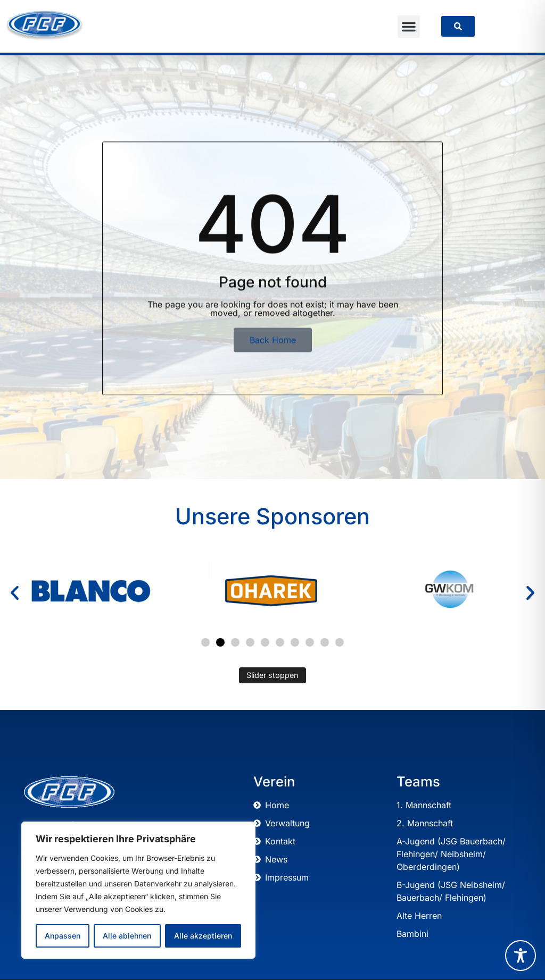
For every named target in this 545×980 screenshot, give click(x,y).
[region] (138, 890)
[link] (458, 26)
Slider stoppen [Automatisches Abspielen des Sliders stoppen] (272, 675)
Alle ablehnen (127, 936)
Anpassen (63, 936)
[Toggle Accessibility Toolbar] (521, 956)
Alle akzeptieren (203, 936)
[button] (409, 27)
